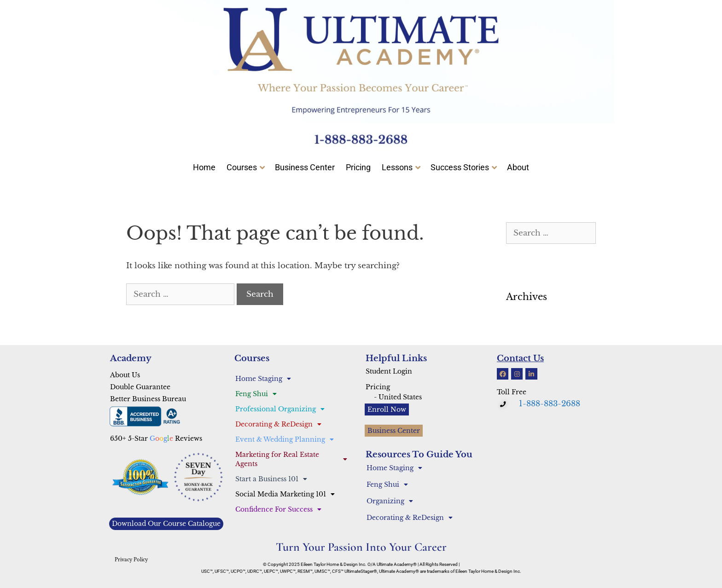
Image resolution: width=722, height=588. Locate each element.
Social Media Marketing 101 (285, 494)
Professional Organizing (280, 409)
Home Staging (263, 379)
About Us (125, 375)
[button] (504, 404)
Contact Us (520, 358)
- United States (398, 397)
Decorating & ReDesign (278, 424)
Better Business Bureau (148, 399)
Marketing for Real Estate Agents (291, 459)
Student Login (389, 371)
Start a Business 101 (271, 479)
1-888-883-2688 (550, 404)
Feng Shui (256, 394)
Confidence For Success (278, 509)
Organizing (390, 501)
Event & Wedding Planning (285, 439)
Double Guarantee (140, 387)
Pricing (378, 387)
